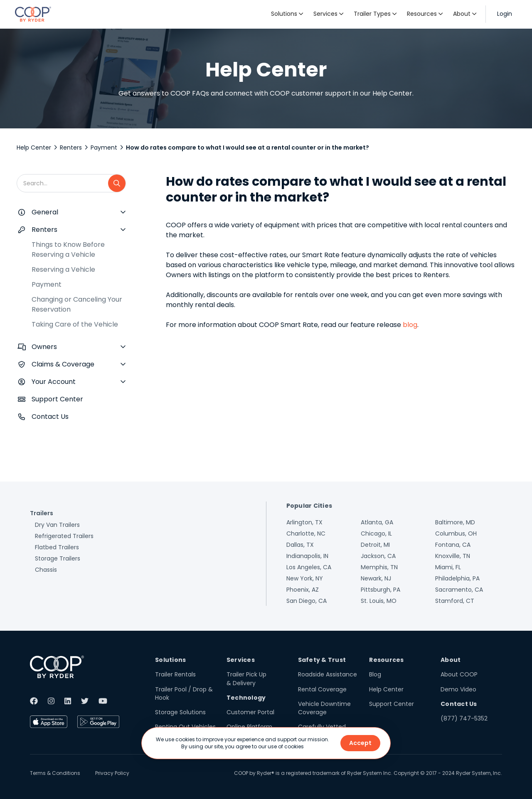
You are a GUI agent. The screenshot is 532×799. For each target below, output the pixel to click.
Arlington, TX (304, 522)
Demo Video (458, 689)
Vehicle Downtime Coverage (324, 708)
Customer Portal (250, 712)
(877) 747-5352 (464, 718)
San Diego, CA (307, 601)
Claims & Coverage (63, 364)
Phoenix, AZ (303, 590)
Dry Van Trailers (57, 525)
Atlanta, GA (377, 522)
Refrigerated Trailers (64, 536)
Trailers (42, 513)
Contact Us (50, 417)
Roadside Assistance (328, 674)
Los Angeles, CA (309, 567)
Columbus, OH (456, 533)
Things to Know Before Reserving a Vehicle (68, 250)
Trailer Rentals (175, 674)
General (45, 212)
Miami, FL (448, 567)
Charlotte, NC (306, 533)
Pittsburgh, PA (381, 590)
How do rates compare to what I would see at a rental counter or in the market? (248, 148)
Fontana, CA (453, 545)
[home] (33, 14)
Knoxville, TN (453, 556)
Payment (104, 148)
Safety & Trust (322, 660)
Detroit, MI (375, 545)
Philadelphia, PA (457, 578)
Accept (360, 743)
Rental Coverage (322, 689)
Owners (44, 347)
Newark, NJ (376, 578)
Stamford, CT (455, 601)
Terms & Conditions (55, 773)
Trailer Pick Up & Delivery (246, 679)
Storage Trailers (58, 558)
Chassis (46, 570)
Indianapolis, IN (307, 556)
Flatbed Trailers (57, 547)
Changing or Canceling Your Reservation (77, 304)
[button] (287, 14)
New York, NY (305, 578)
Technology (246, 698)
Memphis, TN (379, 567)
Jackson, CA (378, 556)
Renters (71, 148)
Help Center (34, 148)
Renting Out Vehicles (185, 727)
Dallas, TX (300, 545)
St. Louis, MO (379, 601)
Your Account (54, 382)
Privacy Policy (112, 773)
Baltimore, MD (455, 522)
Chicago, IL (376, 533)
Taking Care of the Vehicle (75, 324)
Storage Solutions (180, 712)
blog (410, 325)
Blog (375, 674)
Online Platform (249, 727)
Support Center (57, 399)
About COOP (459, 674)
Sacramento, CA (459, 590)
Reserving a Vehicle (63, 269)
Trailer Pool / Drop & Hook (184, 693)
